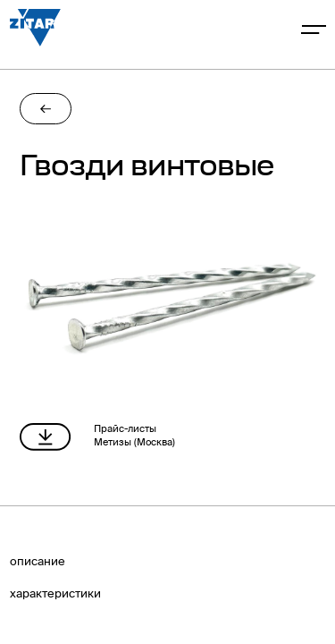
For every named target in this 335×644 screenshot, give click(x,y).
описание (38, 562)
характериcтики (55, 595)
